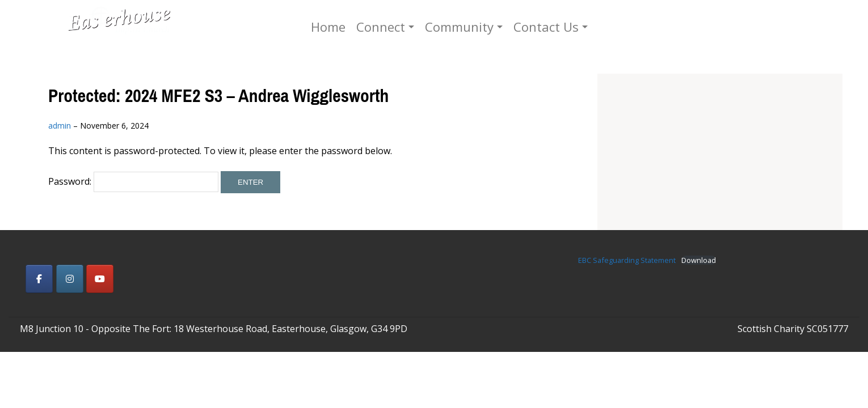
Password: (133, 181)
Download (699, 260)
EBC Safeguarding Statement (627, 260)
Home (365, 27)
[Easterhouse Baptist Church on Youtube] (100, 279)
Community (496, 27)
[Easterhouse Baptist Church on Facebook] (39, 279)
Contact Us (583, 27)
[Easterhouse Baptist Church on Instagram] (70, 279)
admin (60, 126)
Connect (418, 27)
